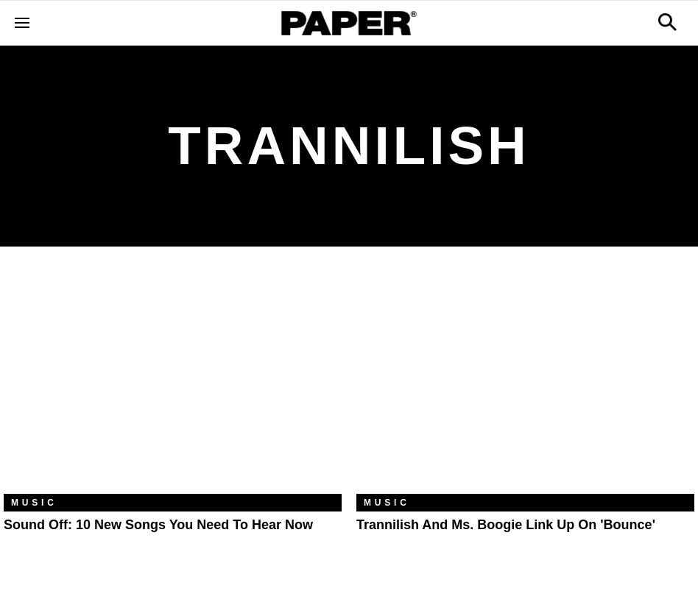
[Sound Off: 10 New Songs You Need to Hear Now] (173, 381)
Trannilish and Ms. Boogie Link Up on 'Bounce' (506, 525)
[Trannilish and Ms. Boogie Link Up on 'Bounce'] (525, 381)
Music (34, 503)
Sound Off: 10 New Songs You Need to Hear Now (158, 525)
